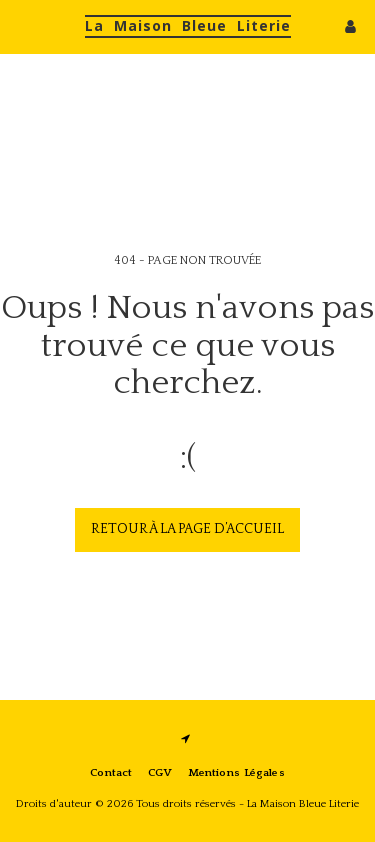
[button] (22, 26)
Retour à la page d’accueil (187, 529)
